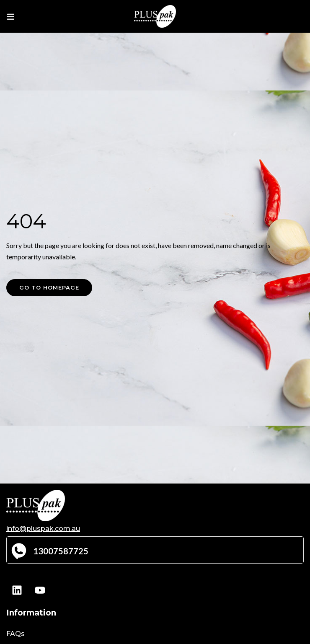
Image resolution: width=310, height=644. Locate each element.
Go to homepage (49, 287)
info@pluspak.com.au (43, 529)
